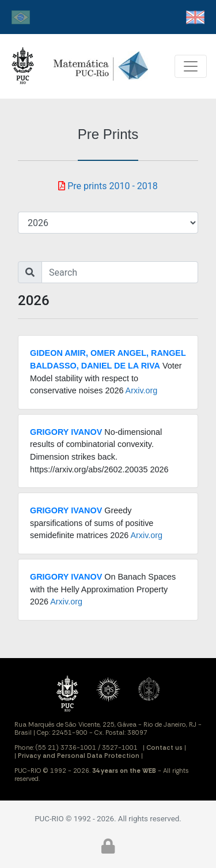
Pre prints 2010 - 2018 (108, 186)
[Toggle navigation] (191, 66)
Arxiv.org (142, 390)
